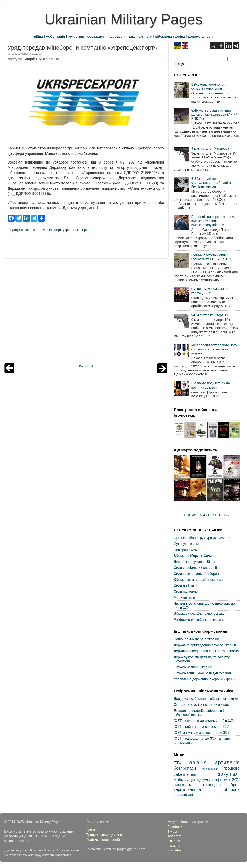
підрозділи (116, 36)
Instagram (175, 846)
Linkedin (174, 841)
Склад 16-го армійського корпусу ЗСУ (210, 291)
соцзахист (96, 36)
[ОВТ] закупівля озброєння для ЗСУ (202, 733)
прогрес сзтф (21, 230)
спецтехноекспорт (47, 230)
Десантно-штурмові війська (195, 562)
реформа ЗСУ (226, 780)
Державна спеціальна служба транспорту (206, 651)
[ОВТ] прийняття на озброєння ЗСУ (201, 726)
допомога (196, 36)
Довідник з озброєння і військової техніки (206, 699)
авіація (198, 762)
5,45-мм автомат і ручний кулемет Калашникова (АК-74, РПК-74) (215, 114)
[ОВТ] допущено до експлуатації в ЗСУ (204, 721)
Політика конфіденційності (107, 840)
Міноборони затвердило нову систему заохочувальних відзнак (214, 349)
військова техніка (170, 36)
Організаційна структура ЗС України (202, 538)
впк (149, 36)
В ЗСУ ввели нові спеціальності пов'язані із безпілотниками (211, 183)
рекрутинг (76, 36)
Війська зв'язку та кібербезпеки (198, 580)
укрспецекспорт (75, 230)
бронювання (210, 769)
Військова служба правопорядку (199, 613)
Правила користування (104, 835)
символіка (183, 785)
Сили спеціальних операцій (195, 568)
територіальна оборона (207, 789)
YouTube (174, 850)
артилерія (227, 762)
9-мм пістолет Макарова (210, 148)
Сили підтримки (186, 591)
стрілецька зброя (220, 785)
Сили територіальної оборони (197, 574)
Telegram (174, 836)
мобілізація (55, 36)
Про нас (92, 830)
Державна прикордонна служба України (205, 645)
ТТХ (178, 763)
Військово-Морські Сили (193, 556)
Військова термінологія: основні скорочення (210, 86)
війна (38, 36)
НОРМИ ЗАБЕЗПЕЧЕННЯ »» (207, 515)
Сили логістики (186, 586)
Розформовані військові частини (199, 619)
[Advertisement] (86, 312)
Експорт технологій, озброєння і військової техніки (199, 713)
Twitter (172, 831)
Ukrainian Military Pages (124, 19)
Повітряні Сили (186, 550)
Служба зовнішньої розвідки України (202, 673)
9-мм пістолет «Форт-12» (211, 315)
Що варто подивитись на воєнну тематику (210, 385)
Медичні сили (184, 598)
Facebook (175, 827)
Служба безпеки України (193, 667)
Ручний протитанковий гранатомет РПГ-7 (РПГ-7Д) (213, 257)
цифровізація (184, 795)
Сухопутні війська (188, 544)
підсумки (204, 780)
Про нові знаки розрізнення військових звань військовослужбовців (213, 221)
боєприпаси (185, 768)
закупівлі (136, 36)
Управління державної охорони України (205, 679)
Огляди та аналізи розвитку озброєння (204, 704)
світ (210, 36)
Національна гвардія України (196, 639)
